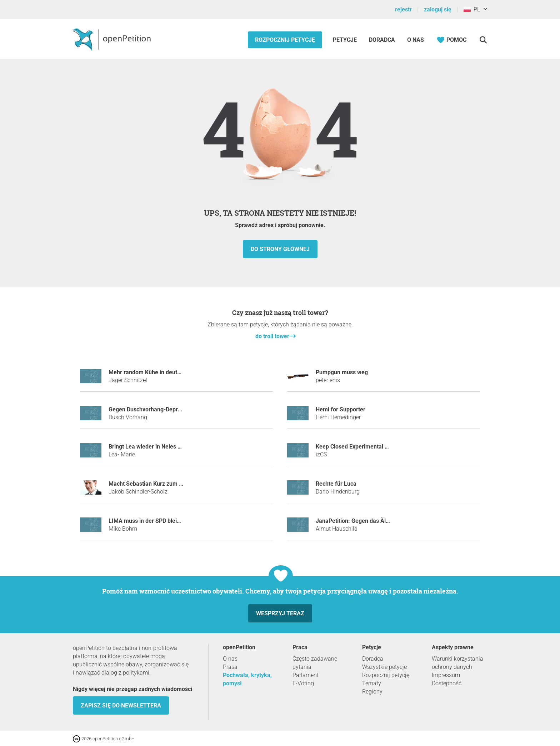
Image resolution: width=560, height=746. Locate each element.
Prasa (230, 667)
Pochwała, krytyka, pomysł (247, 679)
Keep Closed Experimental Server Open (366, 447)
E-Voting (303, 683)
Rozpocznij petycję (285, 40)
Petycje (346, 40)
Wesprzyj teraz (280, 613)
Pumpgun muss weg (342, 372)
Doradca (382, 40)
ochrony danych (452, 667)
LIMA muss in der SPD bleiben (147, 521)
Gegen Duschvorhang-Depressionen (155, 409)
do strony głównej (280, 249)
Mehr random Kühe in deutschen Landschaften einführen (182, 372)
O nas (416, 40)
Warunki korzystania (457, 659)
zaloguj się (438, 9)
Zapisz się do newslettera (121, 705)
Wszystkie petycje (384, 667)
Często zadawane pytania (315, 663)
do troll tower (272, 336)
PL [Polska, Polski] (472, 9)
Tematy (372, 683)
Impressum (446, 675)
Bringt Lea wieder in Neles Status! (152, 447)
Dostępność (447, 683)
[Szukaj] (483, 40)
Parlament (306, 675)
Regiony (372, 692)
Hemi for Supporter (341, 409)
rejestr (403, 9)
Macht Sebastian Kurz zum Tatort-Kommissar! (168, 484)
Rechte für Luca (336, 484)
